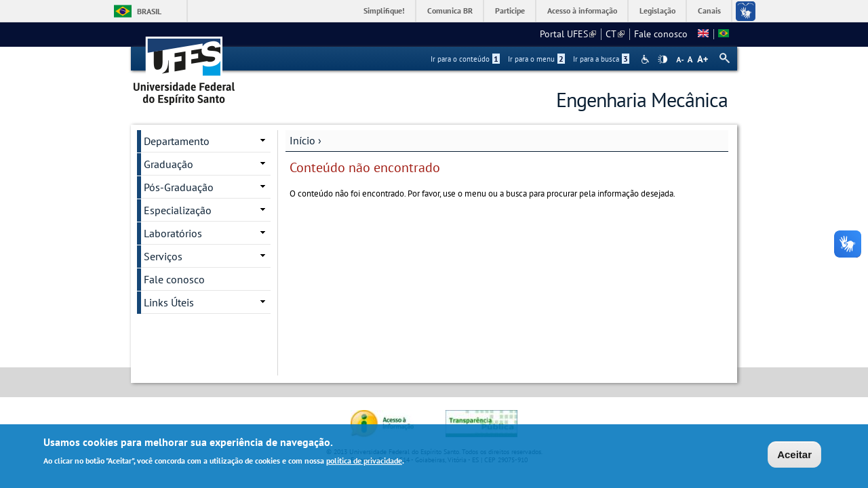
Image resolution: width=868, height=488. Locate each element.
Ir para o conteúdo (465, 59)
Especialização (178, 210)
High (663, 60)
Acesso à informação (582, 11)
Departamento (177, 141)
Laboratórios (173, 233)
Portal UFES (568, 34)
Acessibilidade (647, 59)
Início (302, 140)
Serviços (163, 256)
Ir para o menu (536, 59)
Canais (709, 11)
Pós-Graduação (179, 187)
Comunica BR (450, 11)
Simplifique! (384, 11)
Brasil (149, 11)
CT (615, 34)
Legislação (657, 11)
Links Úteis (169, 302)
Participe (510, 11)
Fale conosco (661, 34)
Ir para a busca (601, 59)
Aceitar (794, 456)
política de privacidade (364, 462)
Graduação (169, 164)
